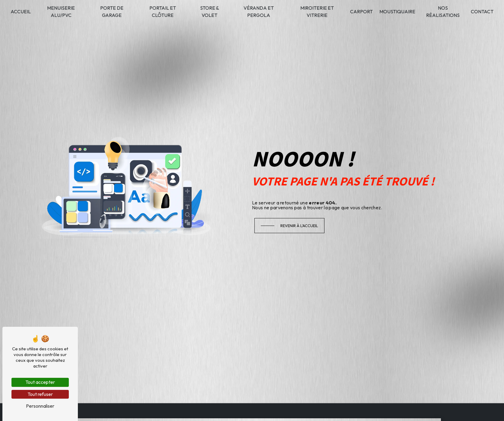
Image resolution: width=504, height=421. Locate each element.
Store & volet (210, 11)
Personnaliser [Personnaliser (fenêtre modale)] (40, 406)
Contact (482, 11)
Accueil (21, 11)
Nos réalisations (443, 11)
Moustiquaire (397, 11)
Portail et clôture (163, 11)
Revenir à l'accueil (299, 226)
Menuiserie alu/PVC (61, 11)
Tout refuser (40, 394)
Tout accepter (40, 382)
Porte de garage (112, 11)
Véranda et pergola (259, 11)
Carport (361, 11)
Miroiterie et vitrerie (317, 11)
